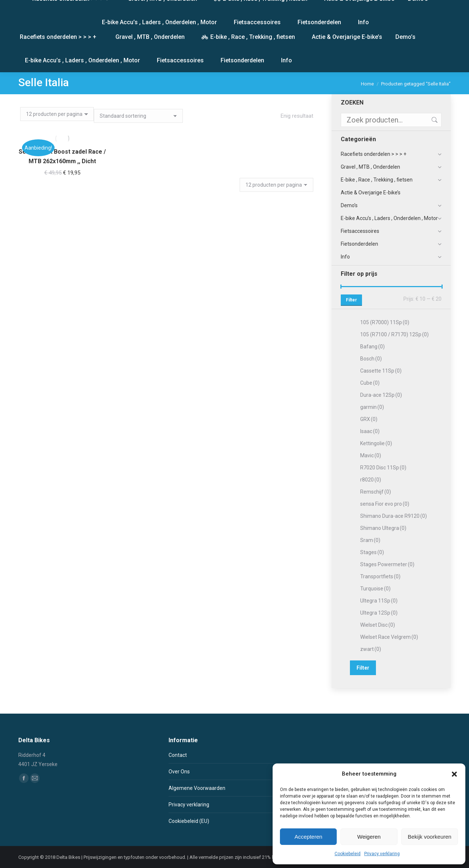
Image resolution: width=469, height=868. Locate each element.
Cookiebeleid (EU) (189, 821)
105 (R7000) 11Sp (385, 322)
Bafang (372, 347)
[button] (454, 774)
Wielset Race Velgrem (389, 637)
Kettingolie (376, 443)
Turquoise (375, 589)
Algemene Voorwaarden (197, 788)
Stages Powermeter (387, 564)
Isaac (370, 431)
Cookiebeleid (348, 854)
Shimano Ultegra (383, 528)
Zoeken (434, 120)
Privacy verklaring (382, 854)
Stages (372, 552)
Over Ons (179, 772)
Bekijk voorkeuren (430, 837)
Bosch (371, 359)
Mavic (371, 455)
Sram (370, 540)
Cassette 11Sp (381, 371)
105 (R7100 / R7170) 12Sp (394, 334)
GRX (369, 419)
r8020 (371, 480)
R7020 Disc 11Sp (383, 468)
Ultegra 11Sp (379, 601)
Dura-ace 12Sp (381, 395)
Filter (351, 300)
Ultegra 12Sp (379, 613)
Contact (178, 755)
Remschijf (376, 492)
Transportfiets (380, 576)
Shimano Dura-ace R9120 (394, 516)
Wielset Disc (378, 625)
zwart (371, 649)
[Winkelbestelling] (138, 116)
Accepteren (309, 837)
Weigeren (369, 837)
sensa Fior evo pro (385, 504)
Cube (370, 383)
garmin (372, 407)
